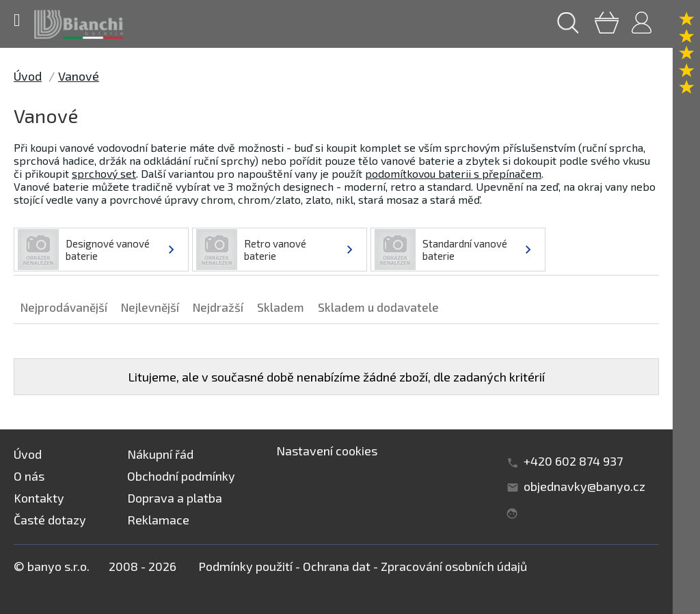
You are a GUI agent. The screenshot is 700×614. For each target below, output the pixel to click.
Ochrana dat (337, 566)
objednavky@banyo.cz (584, 486)
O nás (29, 476)
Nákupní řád (160, 454)
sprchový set (104, 173)
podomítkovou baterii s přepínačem (453, 173)
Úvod (28, 76)
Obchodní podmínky (181, 476)
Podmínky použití (245, 566)
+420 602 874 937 (573, 461)
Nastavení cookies (327, 451)
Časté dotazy (50, 520)
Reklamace (158, 520)
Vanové (79, 76)
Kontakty (39, 498)
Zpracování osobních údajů (454, 566)
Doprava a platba (175, 498)
